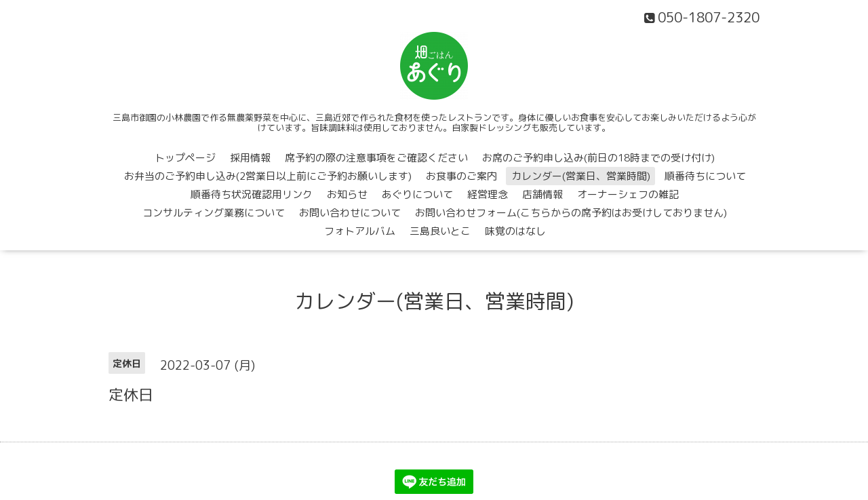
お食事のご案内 (461, 176)
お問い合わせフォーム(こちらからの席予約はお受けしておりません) (571, 213)
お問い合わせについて (350, 213)
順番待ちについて (705, 176)
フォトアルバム (360, 231)
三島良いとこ (440, 231)
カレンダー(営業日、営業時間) (581, 176)
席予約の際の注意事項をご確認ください (376, 158)
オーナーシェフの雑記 (628, 194)
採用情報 (250, 158)
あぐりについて (417, 194)
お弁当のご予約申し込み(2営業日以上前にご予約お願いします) (268, 176)
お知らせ (347, 194)
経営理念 (488, 194)
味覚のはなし (515, 231)
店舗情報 (542, 194)
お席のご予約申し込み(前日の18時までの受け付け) (598, 158)
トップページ (185, 158)
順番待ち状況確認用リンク (252, 194)
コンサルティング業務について (214, 213)
